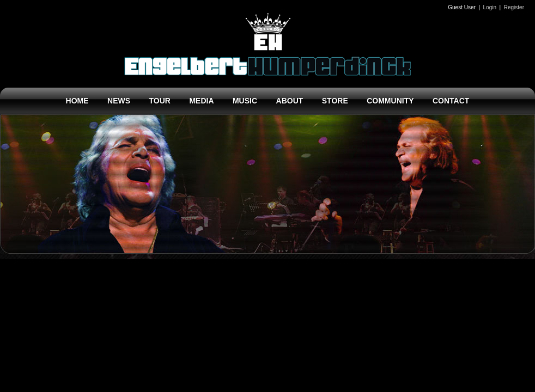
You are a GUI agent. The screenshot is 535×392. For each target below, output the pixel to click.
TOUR (160, 101)
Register (514, 7)
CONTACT (451, 101)
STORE (335, 101)
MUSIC (245, 101)
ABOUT (290, 101)
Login (490, 7)
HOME (77, 101)
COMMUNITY (390, 101)
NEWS (119, 101)
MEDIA (201, 101)
